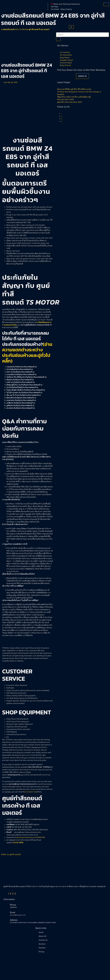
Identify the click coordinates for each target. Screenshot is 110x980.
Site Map (55, 7)
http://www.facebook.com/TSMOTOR (30, 837)
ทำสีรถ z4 (5, 854)
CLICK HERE (18, 842)
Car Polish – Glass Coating (61, 9)
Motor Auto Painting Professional (65, 4)
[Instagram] (62, 119)
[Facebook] (8, 894)
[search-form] (82, 35)
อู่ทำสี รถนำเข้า (15, 854)
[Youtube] (62, 121)
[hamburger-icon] (106, 4)
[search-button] (58, 39)
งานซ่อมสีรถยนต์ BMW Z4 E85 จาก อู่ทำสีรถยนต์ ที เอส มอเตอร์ (25, 29)
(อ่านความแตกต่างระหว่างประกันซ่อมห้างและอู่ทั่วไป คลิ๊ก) (27, 352)
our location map (30, 792)
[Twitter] (62, 116)
